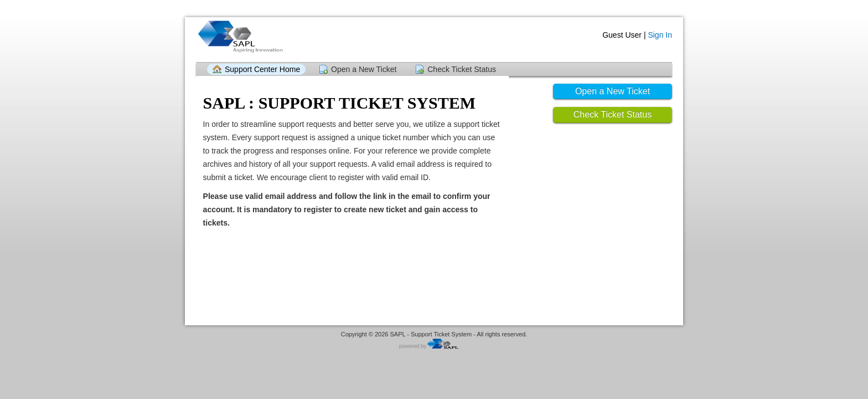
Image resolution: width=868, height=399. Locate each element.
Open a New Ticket (364, 69)
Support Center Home (262, 69)
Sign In (660, 35)
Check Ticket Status (462, 69)
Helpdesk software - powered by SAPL (434, 344)
